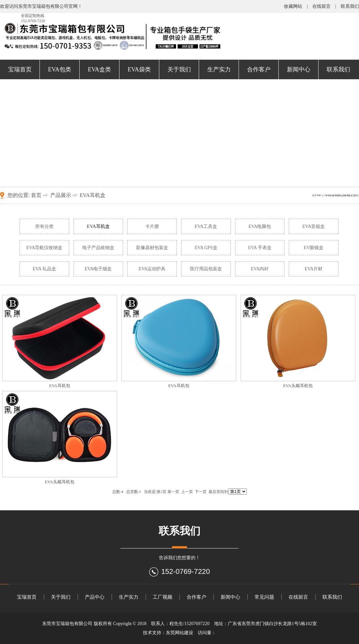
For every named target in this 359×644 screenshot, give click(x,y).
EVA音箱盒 (314, 226)
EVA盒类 (99, 69)
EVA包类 (60, 69)
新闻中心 (299, 69)
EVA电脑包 (260, 226)
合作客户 (259, 69)
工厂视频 (163, 597)
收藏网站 (293, 6)
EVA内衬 (260, 269)
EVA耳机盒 (93, 195)
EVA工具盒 (206, 226)
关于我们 (179, 69)
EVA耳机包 (59, 386)
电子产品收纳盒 (98, 248)
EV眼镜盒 (314, 248)
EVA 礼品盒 (44, 269)
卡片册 (152, 226)
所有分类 (44, 226)
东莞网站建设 (179, 633)
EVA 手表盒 (260, 248)
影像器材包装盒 (152, 248)
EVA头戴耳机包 (298, 386)
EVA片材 (314, 269)
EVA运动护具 (152, 269)
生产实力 (219, 69)
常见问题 (264, 597)
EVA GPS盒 (206, 248)
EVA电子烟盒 (98, 269)
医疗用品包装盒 (206, 269)
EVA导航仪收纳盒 (45, 248)
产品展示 (61, 195)
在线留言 (321, 6)
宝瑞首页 (20, 69)
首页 (36, 195)
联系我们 (350, 6)
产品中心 (95, 597)
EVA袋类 (139, 69)
